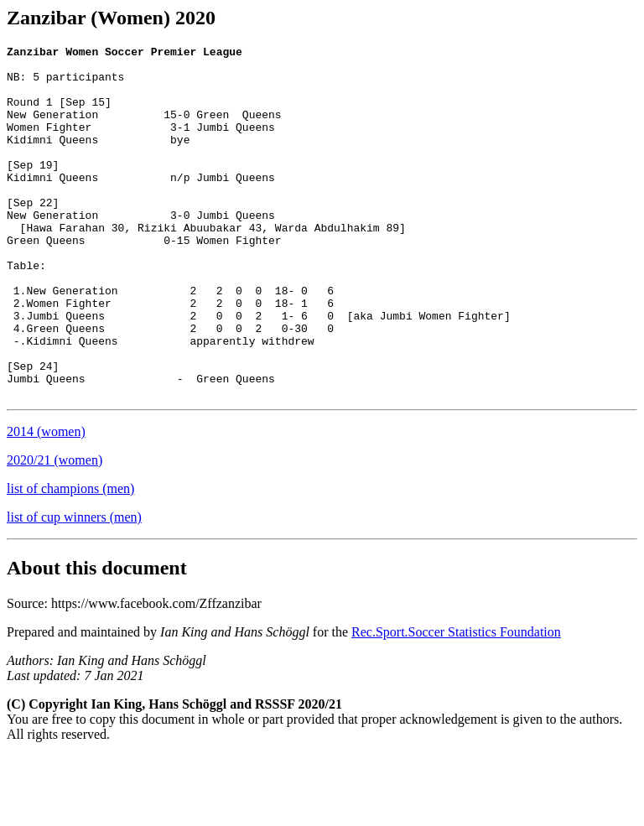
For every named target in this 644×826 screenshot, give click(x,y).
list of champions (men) (70, 559)
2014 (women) (46, 502)
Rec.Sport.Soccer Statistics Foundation (456, 702)
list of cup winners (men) (74, 587)
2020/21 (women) (55, 530)
